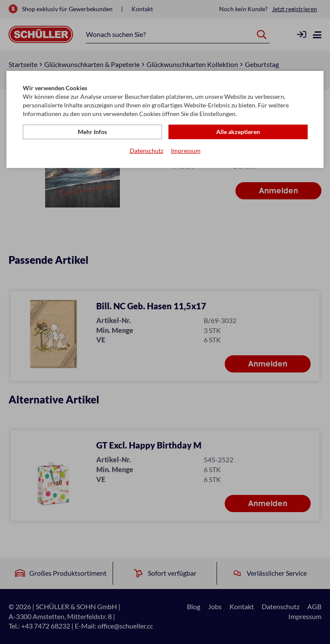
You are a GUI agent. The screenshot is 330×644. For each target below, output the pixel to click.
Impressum (186, 151)
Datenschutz (147, 151)
